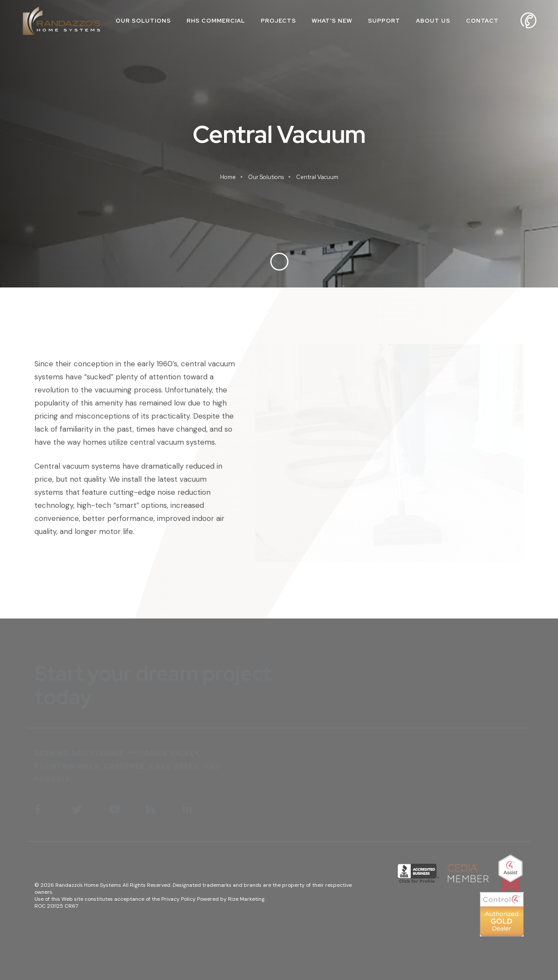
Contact (482, 21)
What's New (332, 21)
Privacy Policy (179, 899)
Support (384, 21)
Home (228, 177)
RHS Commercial (216, 21)
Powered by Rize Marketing (231, 899)
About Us (433, 21)
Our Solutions (143, 21)
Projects (278, 21)
